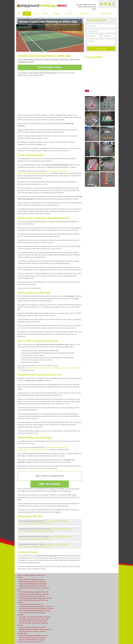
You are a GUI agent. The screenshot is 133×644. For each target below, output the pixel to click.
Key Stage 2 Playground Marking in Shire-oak (34, 619)
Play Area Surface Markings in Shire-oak (32, 627)
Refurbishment (84, 14)
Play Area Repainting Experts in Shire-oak (32, 638)
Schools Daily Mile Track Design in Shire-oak (33, 623)
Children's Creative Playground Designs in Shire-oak (36, 606)
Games (27, 14)
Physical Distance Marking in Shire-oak (30, 642)
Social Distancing (105, 14)
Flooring (69, 14)
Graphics (45, 14)
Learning (57, 14)
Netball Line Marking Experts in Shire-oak (32, 586)
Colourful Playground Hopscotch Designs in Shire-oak (36, 609)
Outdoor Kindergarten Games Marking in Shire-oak (35, 598)
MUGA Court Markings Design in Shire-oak (33, 584)
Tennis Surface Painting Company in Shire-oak (34, 588)
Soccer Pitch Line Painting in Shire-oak (31, 580)
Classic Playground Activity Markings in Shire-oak (35, 611)
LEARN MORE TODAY (50, 67)
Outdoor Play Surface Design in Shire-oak (32, 631)
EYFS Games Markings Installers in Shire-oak (34, 592)
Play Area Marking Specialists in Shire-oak (31, 575)
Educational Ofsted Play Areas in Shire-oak (33, 621)
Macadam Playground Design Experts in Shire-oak (35, 629)
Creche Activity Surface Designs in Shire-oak (33, 600)
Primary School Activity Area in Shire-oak (32, 596)
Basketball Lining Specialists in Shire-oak (32, 582)
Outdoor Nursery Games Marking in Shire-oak (34, 594)
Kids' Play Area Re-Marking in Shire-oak (32, 640)
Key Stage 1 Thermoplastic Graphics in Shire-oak (35, 617)
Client (35, 14)
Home (19, 14)
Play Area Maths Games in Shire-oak (31, 604)
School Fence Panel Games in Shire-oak (32, 613)
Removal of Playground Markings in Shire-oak (34, 636)
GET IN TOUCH (50, 484)
